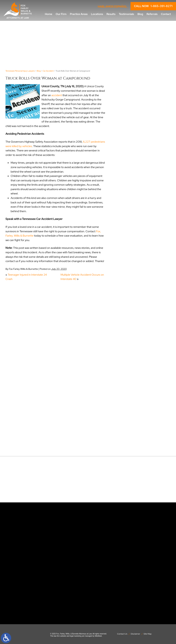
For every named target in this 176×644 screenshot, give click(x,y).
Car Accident (48, 71)
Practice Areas (79, 14)
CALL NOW (153, 6)
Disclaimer (135, 634)
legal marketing (76, 636)
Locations (97, 14)
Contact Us (122, 634)
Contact (166, 14)
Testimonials (127, 14)
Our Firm (61, 14)
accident (57, 95)
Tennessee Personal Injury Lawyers (20, 71)
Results (111, 14)
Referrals (152, 14)
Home (48, 14)
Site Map (148, 634)
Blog (140, 14)
